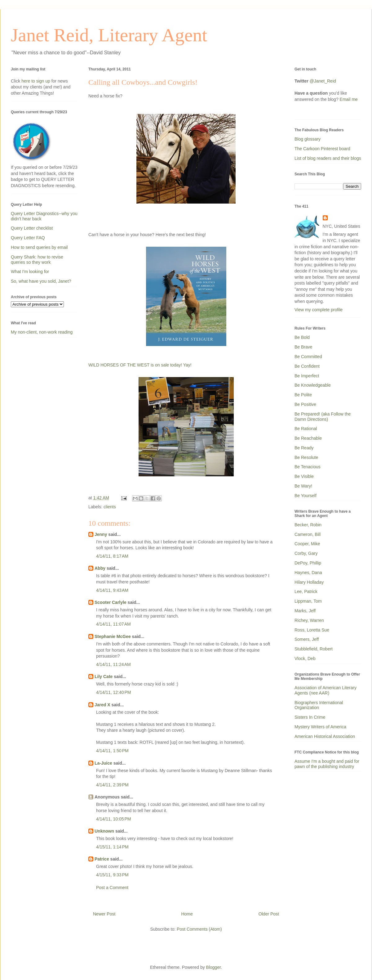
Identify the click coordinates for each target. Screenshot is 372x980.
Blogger (213, 967)
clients (110, 507)
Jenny (101, 534)
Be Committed (308, 357)
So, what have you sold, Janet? (41, 281)
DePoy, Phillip (308, 563)
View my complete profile (319, 310)
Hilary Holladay (309, 582)
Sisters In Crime (310, 717)
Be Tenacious (308, 467)
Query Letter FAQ (28, 238)
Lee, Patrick (306, 591)
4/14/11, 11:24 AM (113, 664)
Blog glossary (308, 139)
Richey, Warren (309, 620)
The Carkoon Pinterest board (322, 149)
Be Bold (302, 337)
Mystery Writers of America (320, 727)
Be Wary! (303, 486)
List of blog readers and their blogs (328, 158)
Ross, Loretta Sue (312, 630)
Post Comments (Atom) (199, 929)
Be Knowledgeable (313, 385)
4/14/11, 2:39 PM (112, 785)
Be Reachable (308, 438)
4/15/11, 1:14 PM (112, 847)
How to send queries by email (39, 247)
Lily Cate (104, 677)
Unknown (104, 831)
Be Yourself (306, 496)
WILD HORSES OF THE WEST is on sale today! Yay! (140, 365)
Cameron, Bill (308, 534)
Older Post (269, 914)
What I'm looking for (30, 272)
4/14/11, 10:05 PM (113, 819)
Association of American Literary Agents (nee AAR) (325, 690)
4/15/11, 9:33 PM (112, 875)
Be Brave (303, 347)
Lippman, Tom (308, 601)
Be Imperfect (307, 376)
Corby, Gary (306, 553)
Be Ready (304, 448)
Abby (100, 568)
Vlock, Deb (305, 659)
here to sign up (36, 81)
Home (187, 914)
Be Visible (304, 476)
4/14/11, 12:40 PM (113, 692)
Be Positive (305, 404)
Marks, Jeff (305, 611)
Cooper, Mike (307, 544)
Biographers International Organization (319, 705)
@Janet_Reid (323, 81)
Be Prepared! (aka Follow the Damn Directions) (323, 417)
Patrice (102, 859)
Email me (349, 99)
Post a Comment (112, 888)
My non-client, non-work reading (42, 332)
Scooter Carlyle (111, 602)
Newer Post (104, 914)
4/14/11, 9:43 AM (112, 590)
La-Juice (103, 763)
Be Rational (306, 429)
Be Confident (307, 366)
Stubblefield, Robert (314, 649)
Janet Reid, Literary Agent (109, 35)
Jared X (102, 705)
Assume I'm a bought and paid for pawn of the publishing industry (327, 764)
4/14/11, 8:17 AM (112, 556)
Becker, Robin (308, 525)
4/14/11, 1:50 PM (112, 751)
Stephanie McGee (113, 636)
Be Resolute (306, 457)
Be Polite (303, 395)
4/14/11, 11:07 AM (113, 624)
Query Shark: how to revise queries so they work (37, 260)
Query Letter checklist (32, 228)
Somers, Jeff (307, 639)
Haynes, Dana (308, 573)
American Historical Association (325, 736)
